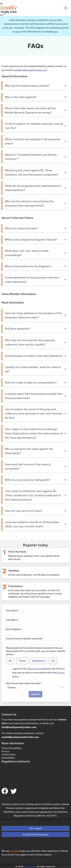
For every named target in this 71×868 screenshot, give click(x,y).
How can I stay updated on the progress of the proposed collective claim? (33, 315)
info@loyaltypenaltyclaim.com (31, 70)
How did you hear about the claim (24, 683)
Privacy (6, 751)
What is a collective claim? (21, 228)
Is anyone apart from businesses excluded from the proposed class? (34, 396)
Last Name (12, 620)
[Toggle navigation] (66, 8)
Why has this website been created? (27, 86)
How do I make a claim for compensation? (31, 383)
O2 (53, 661)
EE (10, 661)
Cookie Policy (9, 755)
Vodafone (38, 661)
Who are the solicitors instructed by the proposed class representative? (29, 203)
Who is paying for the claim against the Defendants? (29, 451)
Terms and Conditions (39, 669)
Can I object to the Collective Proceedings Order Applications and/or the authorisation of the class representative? (34, 433)
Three (22, 661)
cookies (14, 851)
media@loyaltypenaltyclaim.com (20, 737)
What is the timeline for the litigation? (28, 266)
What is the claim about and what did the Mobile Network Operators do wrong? (30, 110)
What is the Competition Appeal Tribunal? (31, 240)
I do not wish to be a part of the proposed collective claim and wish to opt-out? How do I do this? (34, 414)
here (62, 28)
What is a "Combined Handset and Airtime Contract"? (31, 157)
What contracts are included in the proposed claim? (33, 141)
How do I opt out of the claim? (23, 511)
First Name (12, 611)
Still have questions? (18, 329)
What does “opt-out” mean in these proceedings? (27, 253)
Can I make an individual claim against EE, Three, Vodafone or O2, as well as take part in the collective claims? (33, 495)
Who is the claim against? (21, 97)
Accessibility (8, 758)
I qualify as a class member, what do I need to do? (33, 369)
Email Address (14, 629)
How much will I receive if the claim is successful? (28, 467)
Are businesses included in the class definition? (34, 356)
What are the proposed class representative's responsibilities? (33, 188)
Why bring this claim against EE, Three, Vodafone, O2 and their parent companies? (32, 172)
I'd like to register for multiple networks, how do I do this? (34, 126)
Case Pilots (30, 866)
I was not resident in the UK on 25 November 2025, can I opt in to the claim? (32, 524)
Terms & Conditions (12, 748)
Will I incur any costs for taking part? (27, 480)
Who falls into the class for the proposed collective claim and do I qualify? (30, 342)
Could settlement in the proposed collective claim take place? (32, 280)
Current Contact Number (19, 639)
